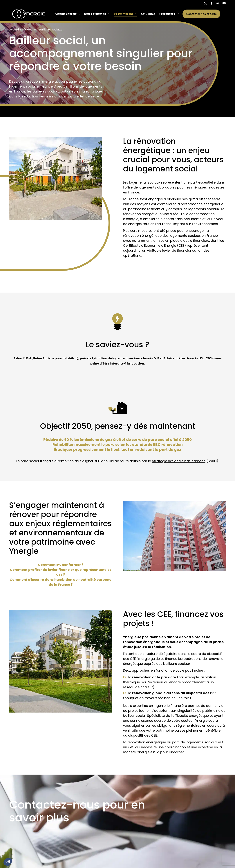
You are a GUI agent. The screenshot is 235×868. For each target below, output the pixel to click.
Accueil (14, 30)
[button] (8, 862)
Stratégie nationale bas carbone (179, 461)
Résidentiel (29, 30)
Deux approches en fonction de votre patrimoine (163, 670)
